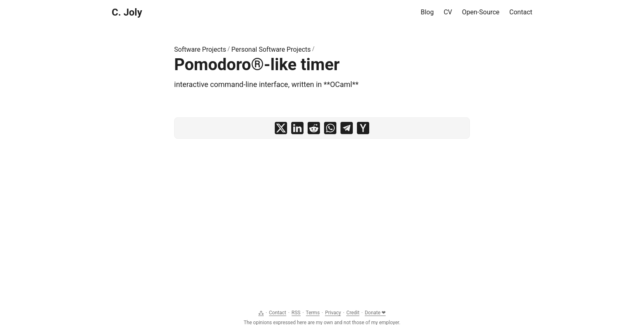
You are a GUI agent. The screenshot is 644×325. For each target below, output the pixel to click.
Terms (313, 313)
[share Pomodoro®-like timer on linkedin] (297, 128)
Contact (278, 313)
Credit (353, 313)
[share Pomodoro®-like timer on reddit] (314, 128)
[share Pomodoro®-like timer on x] (281, 128)
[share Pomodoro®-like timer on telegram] (347, 128)
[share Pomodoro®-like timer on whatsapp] (330, 128)
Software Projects (200, 49)
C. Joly (127, 12)
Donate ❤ (375, 313)
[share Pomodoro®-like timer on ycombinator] (363, 128)
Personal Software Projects (271, 49)
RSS (296, 313)
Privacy (333, 313)
